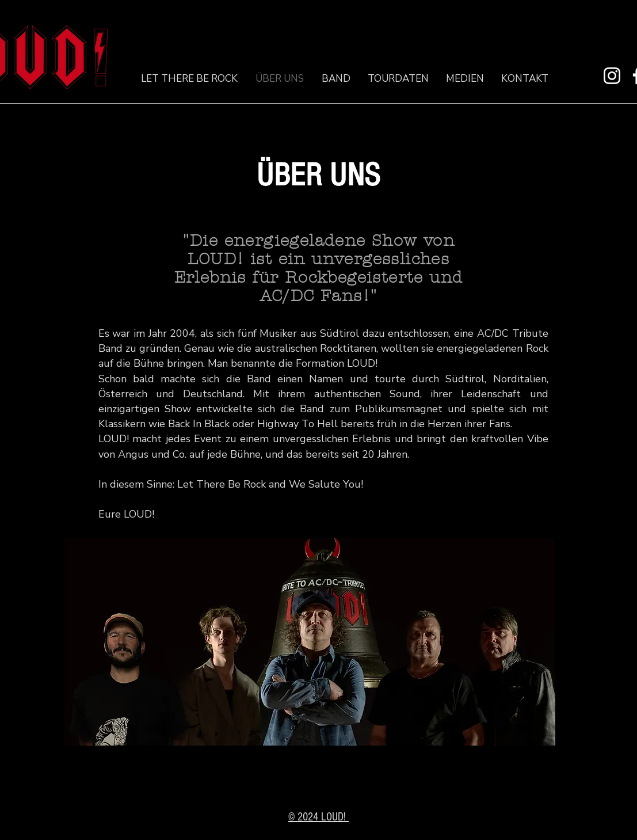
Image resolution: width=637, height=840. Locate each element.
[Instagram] (612, 76)
